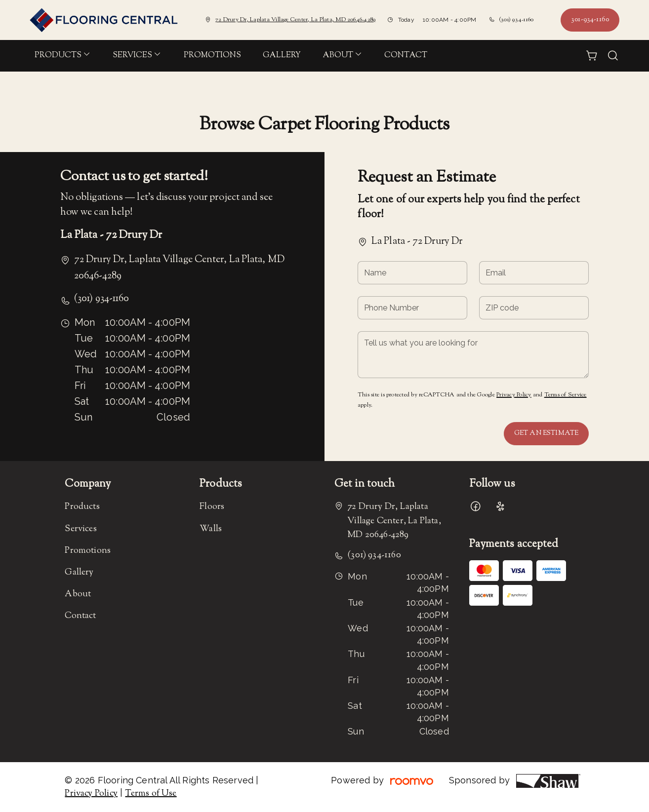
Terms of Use (151, 794)
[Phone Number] (412, 308)
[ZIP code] (534, 308)
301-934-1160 (590, 20)
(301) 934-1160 (516, 20)
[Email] (534, 273)
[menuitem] (63, 56)
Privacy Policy (514, 395)
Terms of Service (566, 395)
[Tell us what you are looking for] (473, 355)
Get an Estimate (546, 433)
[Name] (412, 273)
